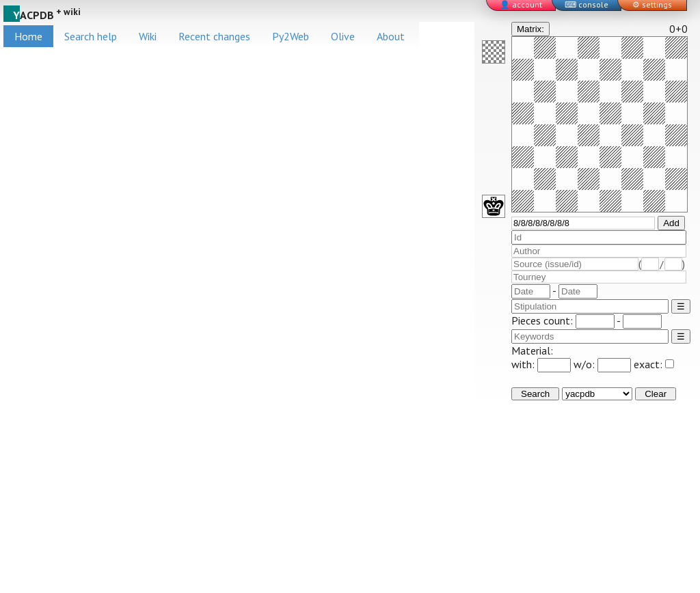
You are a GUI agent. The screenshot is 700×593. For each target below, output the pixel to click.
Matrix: (530, 29)
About (391, 36)
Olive (343, 36)
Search (535, 394)
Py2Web (291, 36)
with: (541, 364)
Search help (91, 36)
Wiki (148, 36)
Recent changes (214, 36)
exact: (654, 364)
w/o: (602, 364)
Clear (656, 394)
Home (28, 36)
